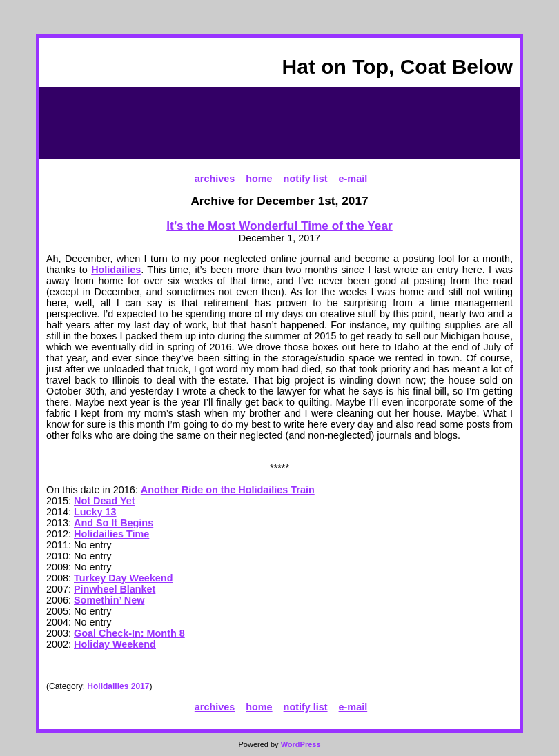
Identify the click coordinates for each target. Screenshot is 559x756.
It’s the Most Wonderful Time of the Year (279, 226)
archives (215, 179)
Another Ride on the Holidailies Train (228, 490)
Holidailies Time (111, 534)
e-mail (353, 179)
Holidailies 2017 (118, 686)
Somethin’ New (109, 600)
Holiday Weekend (115, 644)
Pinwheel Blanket (115, 589)
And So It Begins (114, 523)
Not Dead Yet (105, 501)
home (259, 179)
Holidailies (116, 270)
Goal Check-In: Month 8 (129, 633)
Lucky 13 (95, 512)
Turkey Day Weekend (123, 578)
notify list (306, 179)
